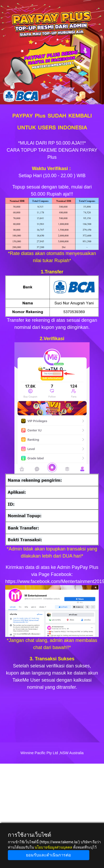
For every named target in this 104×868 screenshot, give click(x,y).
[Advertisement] (52, 816)
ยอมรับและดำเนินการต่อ (48, 855)
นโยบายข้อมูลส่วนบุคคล (53, 847)
